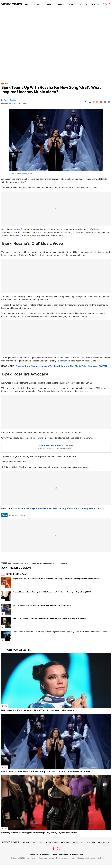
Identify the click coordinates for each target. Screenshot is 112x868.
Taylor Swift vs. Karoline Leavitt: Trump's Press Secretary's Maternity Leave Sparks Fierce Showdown (56, 579)
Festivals (95, 4)
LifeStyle (83, 4)
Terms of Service (60, 855)
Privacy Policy (76, 855)
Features (36, 4)
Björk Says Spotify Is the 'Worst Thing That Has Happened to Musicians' (38, 710)
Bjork (12, 515)
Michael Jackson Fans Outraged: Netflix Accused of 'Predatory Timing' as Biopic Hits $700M (52, 592)
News (26, 4)
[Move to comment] (109, 102)
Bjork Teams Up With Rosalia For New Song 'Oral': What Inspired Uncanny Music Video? (46, 771)
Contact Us (45, 855)
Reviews (62, 4)
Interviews (49, 4)
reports (17, 229)
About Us (34, 855)
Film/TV (72, 4)
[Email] (105, 102)
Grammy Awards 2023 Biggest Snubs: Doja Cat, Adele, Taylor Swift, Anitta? (40, 833)
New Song (20, 515)
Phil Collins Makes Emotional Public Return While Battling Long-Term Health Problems (49, 618)
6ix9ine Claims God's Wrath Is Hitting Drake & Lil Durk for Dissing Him (42, 605)
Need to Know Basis (50, 446)
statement (66, 361)
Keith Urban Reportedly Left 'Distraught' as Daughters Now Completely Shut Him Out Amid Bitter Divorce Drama (61, 632)
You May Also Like (19, 650)
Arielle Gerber (10, 100)
